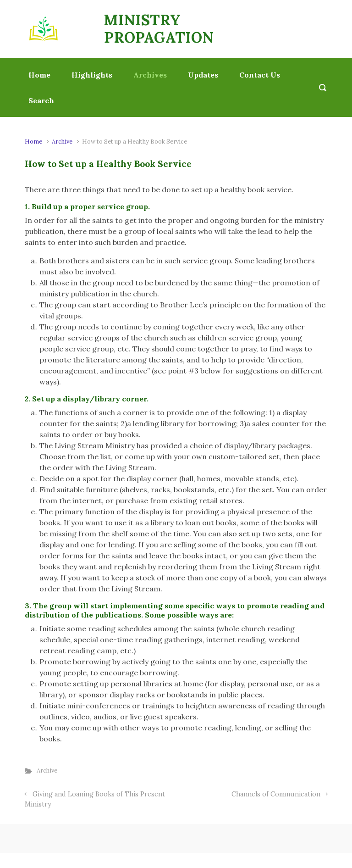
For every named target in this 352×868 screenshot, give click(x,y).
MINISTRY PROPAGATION (159, 29)
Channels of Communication (276, 794)
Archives (150, 75)
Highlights (92, 75)
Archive (62, 142)
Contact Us (260, 75)
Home (39, 75)
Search (41, 100)
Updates (203, 75)
